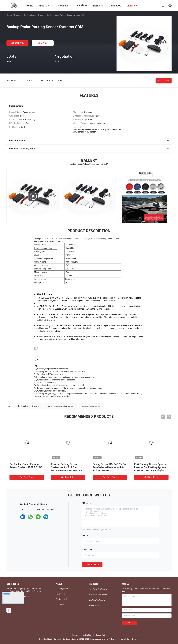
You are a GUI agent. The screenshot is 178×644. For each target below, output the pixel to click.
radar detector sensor (92, 406)
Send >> (129, 623)
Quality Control (61, 599)
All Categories (94, 605)
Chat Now (43, 43)
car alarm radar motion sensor (61, 406)
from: (86, 535)
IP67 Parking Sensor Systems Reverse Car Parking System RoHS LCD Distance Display (151, 467)
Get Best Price (18, 43)
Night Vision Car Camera (98, 589)
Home (9, 15)
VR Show (82, 5)
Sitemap (75, 635)
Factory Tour (61, 594)
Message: (87, 503)
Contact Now (92, 565)
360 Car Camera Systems (98, 594)
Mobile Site (87, 635)
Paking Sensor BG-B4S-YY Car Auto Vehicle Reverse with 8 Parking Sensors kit (110, 467)
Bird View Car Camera (97, 600)
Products (18, 15)
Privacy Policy (101, 635)
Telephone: (88, 550)
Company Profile (62, 589)
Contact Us (60, 604)
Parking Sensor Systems (35, 15)
